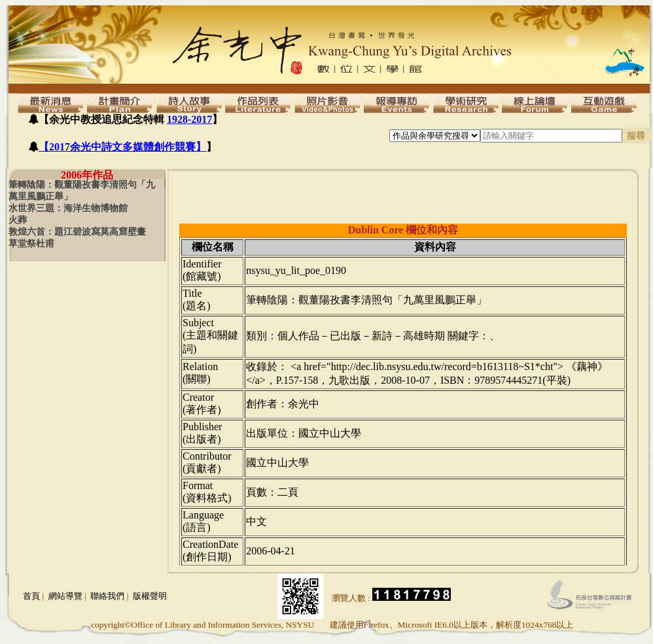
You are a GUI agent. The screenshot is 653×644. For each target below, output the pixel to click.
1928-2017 (189, 119)
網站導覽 (65, 596)
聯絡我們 (107, 596)
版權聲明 (150, 596)
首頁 (31, 596)
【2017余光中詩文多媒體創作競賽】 (122, 147)
